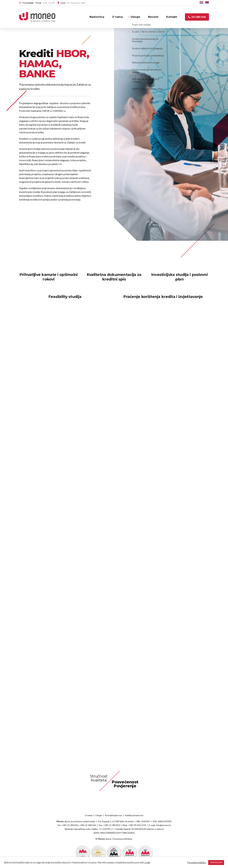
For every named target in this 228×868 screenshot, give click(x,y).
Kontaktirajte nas (113, 815)
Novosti (153, 17)
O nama (117, 17)
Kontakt (172, 17)
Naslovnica (97, 17)
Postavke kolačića (196, 863)
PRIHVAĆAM (216, 862)
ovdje (147, 863)
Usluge (135, 17)
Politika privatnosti (134, 815)
